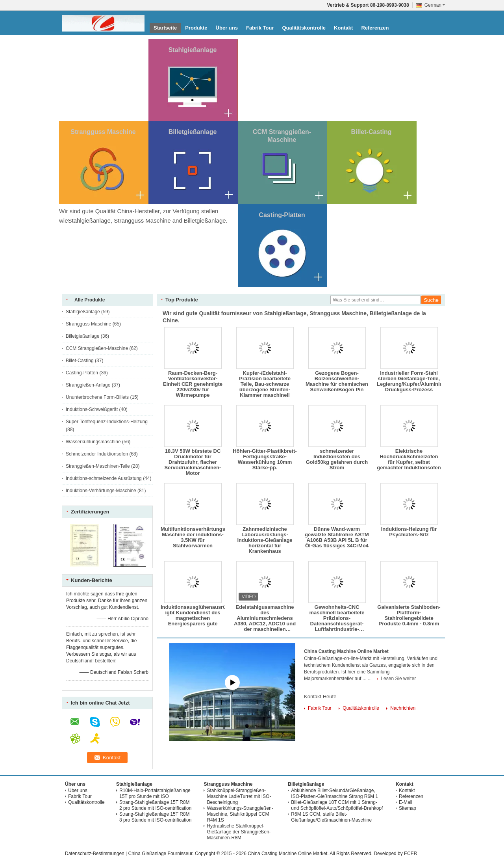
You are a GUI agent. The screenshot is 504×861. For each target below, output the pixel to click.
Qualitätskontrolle (304, 28)
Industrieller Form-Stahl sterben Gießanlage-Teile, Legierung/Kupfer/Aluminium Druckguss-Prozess (409, 381)
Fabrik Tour (260, 28)
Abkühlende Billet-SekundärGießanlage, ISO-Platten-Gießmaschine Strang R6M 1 (334, 793)
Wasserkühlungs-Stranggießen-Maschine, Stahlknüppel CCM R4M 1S (240, 814)
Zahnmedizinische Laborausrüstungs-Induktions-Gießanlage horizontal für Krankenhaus (265, 540)
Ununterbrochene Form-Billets (97, 397)
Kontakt (343, 28)
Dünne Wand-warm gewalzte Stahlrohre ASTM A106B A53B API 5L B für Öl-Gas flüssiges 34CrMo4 (337, 537)
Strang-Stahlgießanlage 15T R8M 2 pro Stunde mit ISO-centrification (155, 805)
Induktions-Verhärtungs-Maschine (101, 491)
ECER (410, 854)
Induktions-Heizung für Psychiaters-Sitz (409, 532)
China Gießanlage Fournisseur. (162, 854)
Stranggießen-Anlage (88, 385)
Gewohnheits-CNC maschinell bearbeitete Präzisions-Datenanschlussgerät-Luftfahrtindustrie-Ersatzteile (337, 618)
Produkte (196, 28)
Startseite (165, 28)
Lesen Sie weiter (398, 679)
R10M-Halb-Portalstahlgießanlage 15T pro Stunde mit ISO (155, 793)
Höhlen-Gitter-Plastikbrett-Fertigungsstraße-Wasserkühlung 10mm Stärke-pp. (265, 459)
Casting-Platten (282, 215)
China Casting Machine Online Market (346, 651)
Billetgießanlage (193, 132)
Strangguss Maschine (103, 132)
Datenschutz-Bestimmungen (95, 854)
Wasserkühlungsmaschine (93, 442)
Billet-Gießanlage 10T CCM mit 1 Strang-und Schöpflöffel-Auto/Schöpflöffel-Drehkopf (337, 805)
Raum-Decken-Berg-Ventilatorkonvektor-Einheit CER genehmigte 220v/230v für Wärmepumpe (193, 384)
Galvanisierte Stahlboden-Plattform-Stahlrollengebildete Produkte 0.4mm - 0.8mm (409, 616)
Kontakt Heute (320, 696)
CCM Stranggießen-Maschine (97, 348)
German (435, 5)
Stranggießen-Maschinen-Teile (98, 466)
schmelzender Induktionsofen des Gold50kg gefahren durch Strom (337, 459)
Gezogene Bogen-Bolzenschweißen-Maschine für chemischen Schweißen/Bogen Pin (337, 381)
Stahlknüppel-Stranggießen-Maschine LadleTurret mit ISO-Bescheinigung (239, 796)
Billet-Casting (371, 132)
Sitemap (408, 808)
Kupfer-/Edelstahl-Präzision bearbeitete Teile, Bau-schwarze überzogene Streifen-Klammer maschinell (265, 384)
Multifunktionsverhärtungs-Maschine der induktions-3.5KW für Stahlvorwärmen (193, 537)
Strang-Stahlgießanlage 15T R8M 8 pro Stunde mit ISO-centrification (155, 817)
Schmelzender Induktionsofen (97, 454)
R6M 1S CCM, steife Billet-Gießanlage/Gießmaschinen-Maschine (331, 817)
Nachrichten (403, 708)
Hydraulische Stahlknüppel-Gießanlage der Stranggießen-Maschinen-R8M (239, 832)
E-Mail (406, 802)
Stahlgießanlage (193, 50)
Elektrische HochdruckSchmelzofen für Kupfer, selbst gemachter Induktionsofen (409, 459)
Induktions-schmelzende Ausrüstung (104, 478)
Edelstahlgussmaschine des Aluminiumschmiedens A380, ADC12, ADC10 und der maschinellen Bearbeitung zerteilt (265, 618)
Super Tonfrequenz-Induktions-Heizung (107, 422)
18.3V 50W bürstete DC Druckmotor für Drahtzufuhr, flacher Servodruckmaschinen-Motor (193, 462)
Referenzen (375, 28)
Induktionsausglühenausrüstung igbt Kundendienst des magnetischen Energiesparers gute (193, 616)
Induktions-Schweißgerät (92, 409)
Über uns (227, 28)
